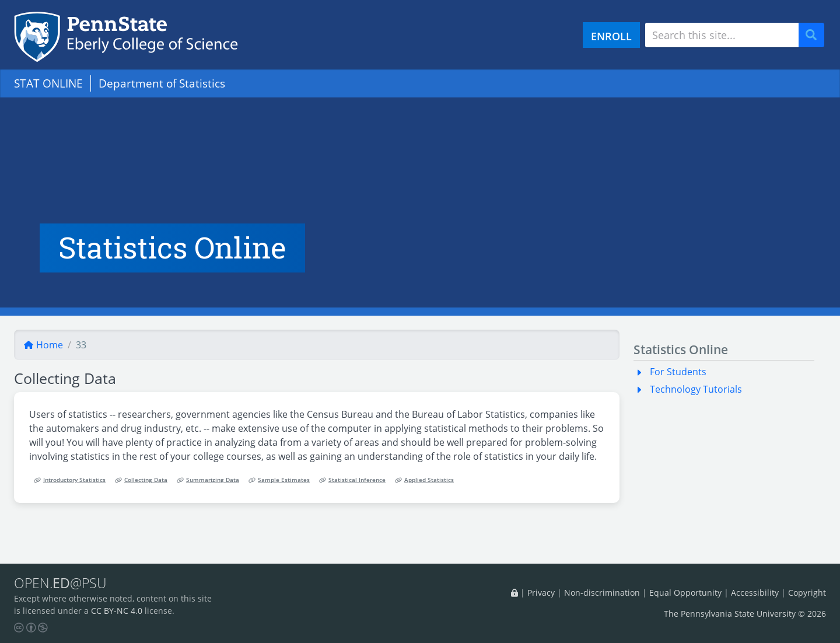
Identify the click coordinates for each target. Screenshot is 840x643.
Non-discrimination (602, 593)
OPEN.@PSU (60, 583)
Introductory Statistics (70, 480)
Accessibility (755, 593)
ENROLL (611, 36)
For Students (678, 372)
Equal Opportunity (685, 593)
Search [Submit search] (815, 35)
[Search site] (722, 35)
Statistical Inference (352, 480)
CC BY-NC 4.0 (117, 611)
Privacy (541, 593)
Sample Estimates (279, 480)
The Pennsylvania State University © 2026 (745, 614)
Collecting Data (141, 480)
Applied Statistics (424, 480)
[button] (642, 372)
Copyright (807, 593)
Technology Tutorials (696, 389)
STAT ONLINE (48, 83)
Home (43, 345)
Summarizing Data (208, 480)
